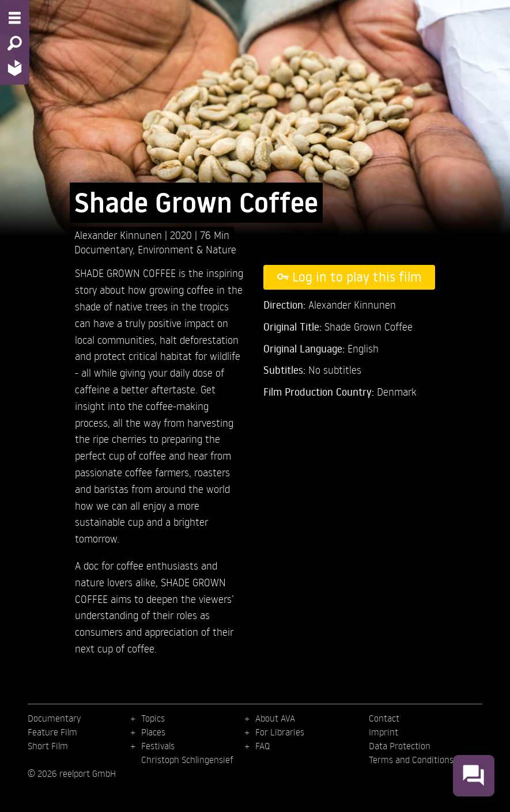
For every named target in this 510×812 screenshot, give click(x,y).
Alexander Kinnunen (120, 235)
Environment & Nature (187, 249)
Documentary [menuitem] (54, 718)
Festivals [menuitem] (158, 746)
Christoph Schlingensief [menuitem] (187, 760)
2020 (182, 235)
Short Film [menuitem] (48, 746)
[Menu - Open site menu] (15, 18)
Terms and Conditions (411, 760)
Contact (384, 718)
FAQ (262, 746)
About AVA (275, 718)
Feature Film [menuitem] (52, 732)
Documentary (103, 249)
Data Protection (400, 746)
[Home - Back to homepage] (15, 68)
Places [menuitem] (153, 732)
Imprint (384, 732)
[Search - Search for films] (15, 43)
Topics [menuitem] (153, 718)
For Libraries (280, 732)
